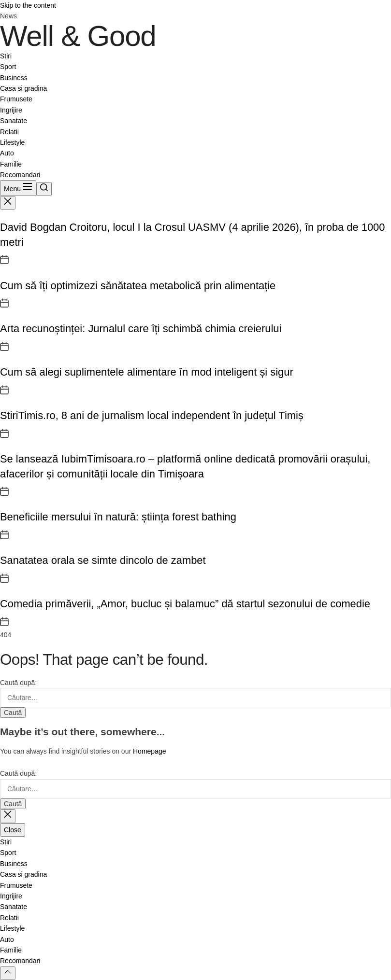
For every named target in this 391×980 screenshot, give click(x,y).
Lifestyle (12, 142)
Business (14, 78)
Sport (8, 67)
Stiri (6, 56)
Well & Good (78, 36)
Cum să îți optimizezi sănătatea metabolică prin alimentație (138, 286)
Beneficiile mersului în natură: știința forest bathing (118, 517)
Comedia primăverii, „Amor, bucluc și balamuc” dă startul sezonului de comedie (185, 604)
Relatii (9, 132)
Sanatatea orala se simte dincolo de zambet (103, 560)
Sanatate (14, 121)
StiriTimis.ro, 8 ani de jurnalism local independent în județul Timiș (152, 415)
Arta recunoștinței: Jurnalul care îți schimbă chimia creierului (141, 329)
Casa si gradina (23, 88)
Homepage (150, 751)
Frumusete (16, 99)
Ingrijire (11, 110)
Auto (7, 153)
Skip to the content (28, 5)
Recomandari (20, 175)
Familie (11, 164)
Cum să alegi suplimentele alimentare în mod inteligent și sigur (147, 372)
